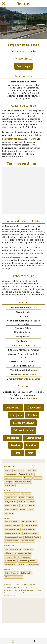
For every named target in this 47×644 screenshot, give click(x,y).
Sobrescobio (17, 257)
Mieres (30, 135)
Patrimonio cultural (24, 423)
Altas (30, 453)
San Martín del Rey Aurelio (15, 139)
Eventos (32, 415)
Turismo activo (33, 438)
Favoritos (31, 445)
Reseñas (15, 445)
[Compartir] (13, 641)
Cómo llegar (23, 66)
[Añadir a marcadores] (34, 641)
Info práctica (12, 438)
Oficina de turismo (27, 374)
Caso (4, 253)
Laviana (21, 253)
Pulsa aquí (32, 398)
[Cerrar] (4, 4)
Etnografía (16, 415)
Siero (33, 139)
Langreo (12, 253)
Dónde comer (13, 408)
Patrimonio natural (23, 430)
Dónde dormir (34, 408)
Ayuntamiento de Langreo (27, 379)
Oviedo (38, 135)
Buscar (18, 453)
